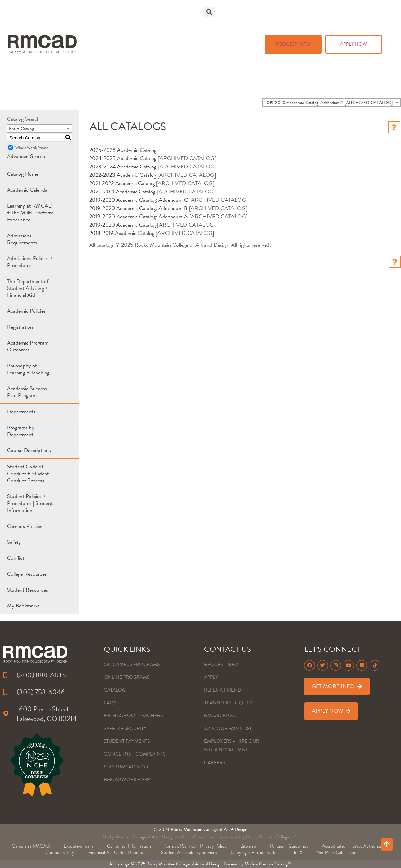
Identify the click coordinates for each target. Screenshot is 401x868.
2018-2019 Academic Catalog (122, 233)
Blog (243, 44)
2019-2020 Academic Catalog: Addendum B (138, 208)
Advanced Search (26, 156)
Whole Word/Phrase (32, 148)
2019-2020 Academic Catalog (122, 225)
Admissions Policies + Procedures (30, 262)
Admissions (299, 14)
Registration (20, 327)
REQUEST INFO (293, 44)
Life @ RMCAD (248, 28)
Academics (242, 14)
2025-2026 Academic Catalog (123, 150)
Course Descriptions (29, 450)
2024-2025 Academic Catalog (123, 158)
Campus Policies (25, 526)
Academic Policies (26, 311)
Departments (21, 412)
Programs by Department (21, 431)
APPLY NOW (354, 44)
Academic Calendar (28, 190)
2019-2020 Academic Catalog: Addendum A (139, 217)
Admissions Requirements (22, 239)
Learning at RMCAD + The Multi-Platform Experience (30, 213)
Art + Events (310, 28)
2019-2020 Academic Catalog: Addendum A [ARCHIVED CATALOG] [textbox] (329, 103)
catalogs (122, 864)
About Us (366, 28)
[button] (209, 12)
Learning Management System (305, 75)
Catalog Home (23, 174)
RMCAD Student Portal (304, 61)
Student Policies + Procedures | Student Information (30, 503)
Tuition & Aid (360, 14)
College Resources (27, 574)
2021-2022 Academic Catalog (122, 183)
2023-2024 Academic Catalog (123, 167)
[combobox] (331, 102)
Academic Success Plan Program (27, 392)
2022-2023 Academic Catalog (123, 175)
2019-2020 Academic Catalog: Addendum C (139, 200)
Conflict (16, 558)
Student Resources (28, 590)
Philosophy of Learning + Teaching (28, 369)
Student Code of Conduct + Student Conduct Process (28, 474)
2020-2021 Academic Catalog (122, 192)
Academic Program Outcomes (28, 346)
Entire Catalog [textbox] (21, 129)
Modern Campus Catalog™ (268, 864)
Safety (14, 542)
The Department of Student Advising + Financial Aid (28, 288)
